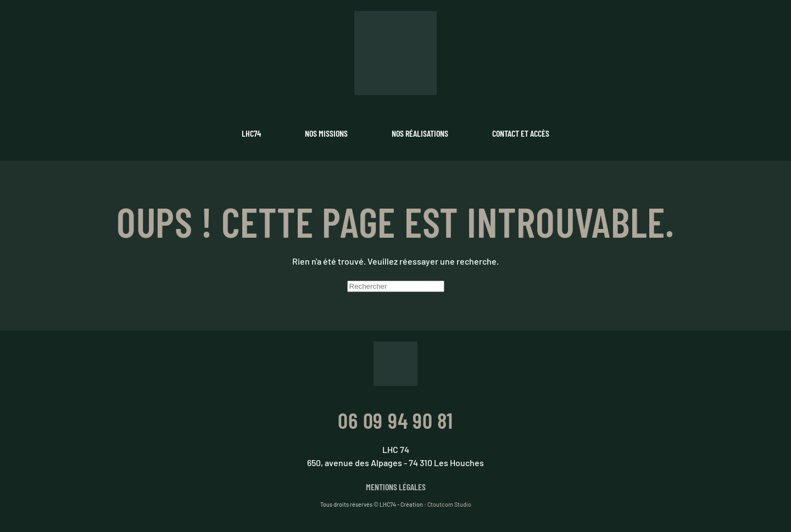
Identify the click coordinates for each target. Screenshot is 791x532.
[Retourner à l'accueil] (396, 53)
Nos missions (326, 133)
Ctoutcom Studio (449, 504)
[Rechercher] (396, 286)
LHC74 (251, 133)
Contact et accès (521, 133)
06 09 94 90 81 (396, 420)
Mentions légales (396, 487)
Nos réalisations (420, 133)
